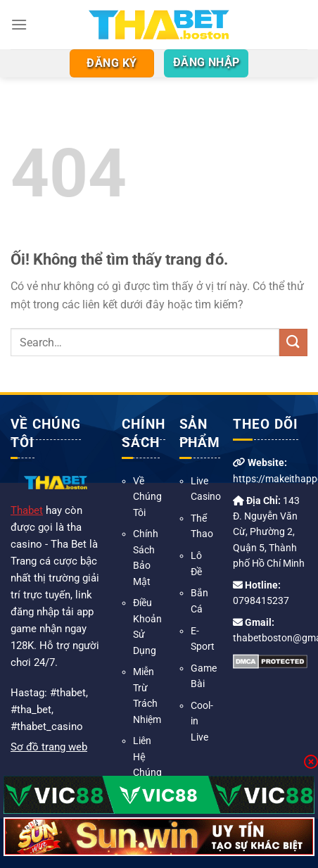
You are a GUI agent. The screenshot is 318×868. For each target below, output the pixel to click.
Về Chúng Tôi (147, 497)
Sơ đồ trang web (49, 747)
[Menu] (19, 24)
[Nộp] (293, 342)
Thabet (27, 510)
